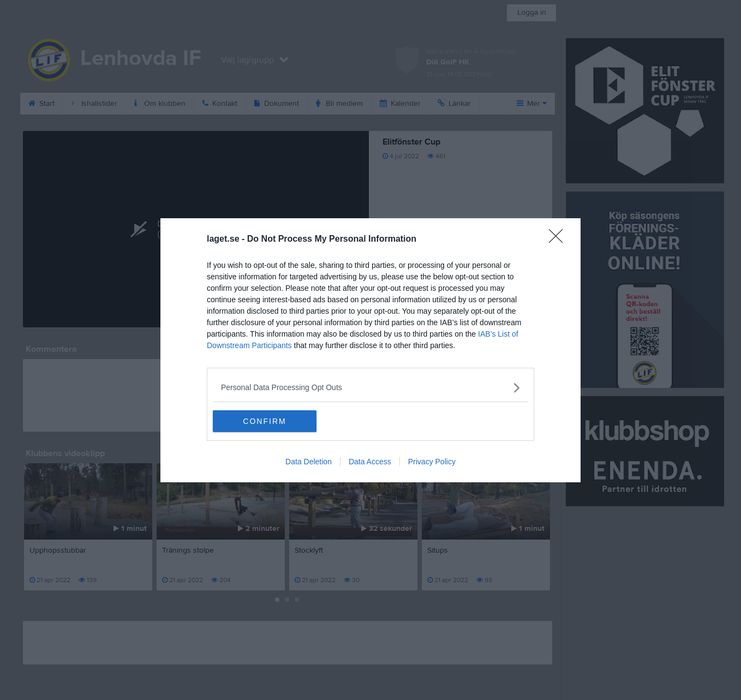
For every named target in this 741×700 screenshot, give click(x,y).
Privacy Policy (432, 462)
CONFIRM (264, 421)
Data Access (370, 462)
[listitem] (370, 388)
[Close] (559, 240)
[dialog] (370, 350)
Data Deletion (309, 462)
